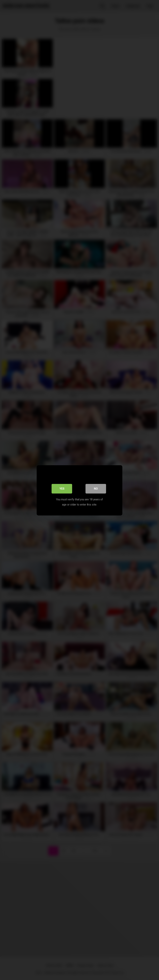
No (96, 488)
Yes (62, 488)
